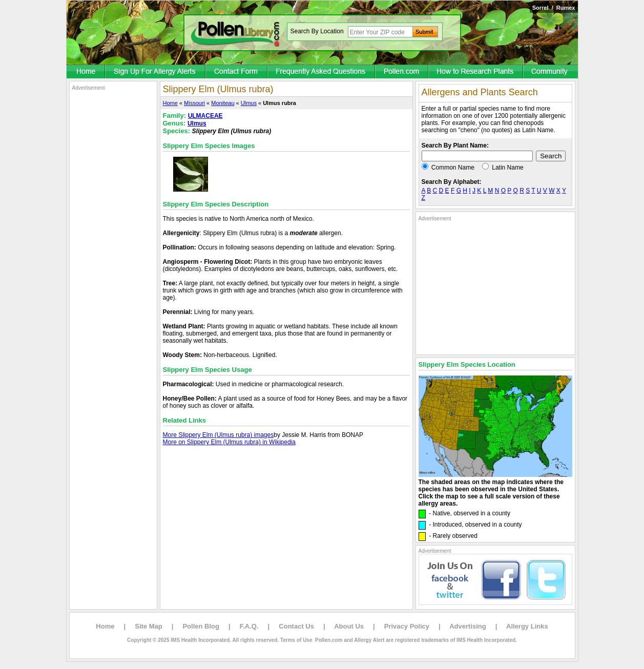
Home (170, 103)
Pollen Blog (201, 626)
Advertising (468, 626)
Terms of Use (296, 640)
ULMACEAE (205, 116)
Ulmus (249, 103)
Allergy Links (527, 626)
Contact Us (296, 626)
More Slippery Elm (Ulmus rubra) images (219, 435)
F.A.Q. (249, 626)
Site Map (148, 626)
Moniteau (223, 103)
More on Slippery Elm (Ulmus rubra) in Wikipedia (229, 442)
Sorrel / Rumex (554, 8)
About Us (349, 626)
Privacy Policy (407, 626)
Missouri (194, 103)
